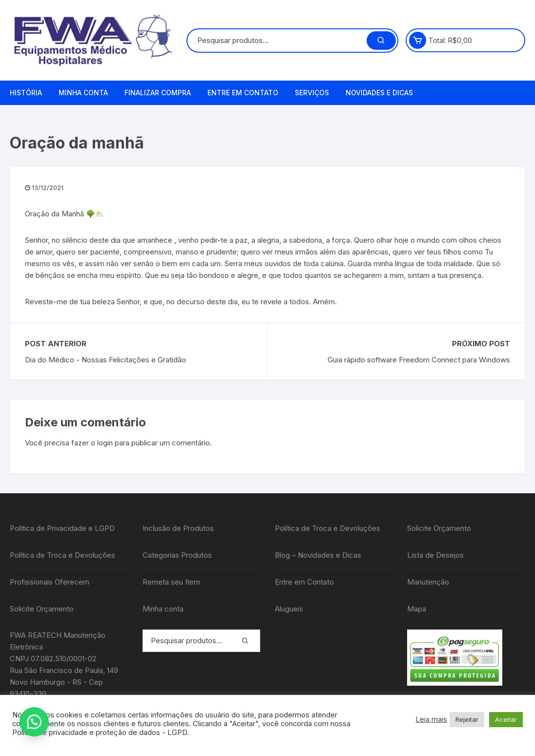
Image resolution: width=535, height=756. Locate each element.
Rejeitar (467, 719)
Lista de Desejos (435, 555)
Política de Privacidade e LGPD (62, 528)
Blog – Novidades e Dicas (318, 555)
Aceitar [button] (506, 719)
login (105, 443)
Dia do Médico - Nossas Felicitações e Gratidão (105, 360)
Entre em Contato (243, 93)
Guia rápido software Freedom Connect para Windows (419, 360)
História (26, 93)
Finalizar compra (158, 93)
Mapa (417, 609)
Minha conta (83, 93)
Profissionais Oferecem (50, 582)
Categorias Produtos (177, 555)
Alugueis (289, 609)
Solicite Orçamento (42, 609)
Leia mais (431, 719)
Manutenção (428, 582)
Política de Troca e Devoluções (62, 555)
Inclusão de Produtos (178, 528)
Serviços (312, 93)
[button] (34, 722)
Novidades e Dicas (379, 93)
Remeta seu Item (171, 582)
